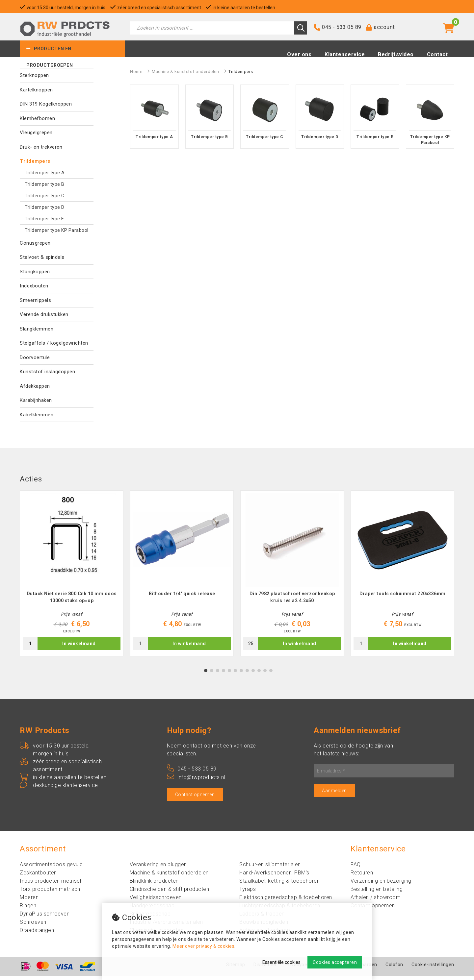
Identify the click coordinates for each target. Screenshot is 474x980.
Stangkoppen (35, 272)
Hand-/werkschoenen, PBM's (274, 877)
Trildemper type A (45, 173)
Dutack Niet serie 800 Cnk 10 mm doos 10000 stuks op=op (72, 601)
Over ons (299, 56)
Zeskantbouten (38, 877)
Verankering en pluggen (158, 869)
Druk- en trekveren (41, 147)
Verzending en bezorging (381, 885)
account (384, 29)
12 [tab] (271, 675)
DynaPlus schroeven (45, 918)
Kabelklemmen (37, 415)
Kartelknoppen (36, 90)
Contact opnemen (195, 799)
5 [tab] (230, 675)
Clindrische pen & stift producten (170, 893)
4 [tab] (224, 675)
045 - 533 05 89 (342, 29)
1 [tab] (206, 675)
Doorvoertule (35, 357)
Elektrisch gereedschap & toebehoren (286, 902)
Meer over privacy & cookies (204, 946)
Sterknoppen (34, 75)
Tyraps (248, 893)
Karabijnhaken (36, 400)
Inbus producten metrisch (51, 885)
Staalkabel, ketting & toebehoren (279, 885)
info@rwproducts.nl (196, 782)
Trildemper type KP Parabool (57, 230)
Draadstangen (37, 934)
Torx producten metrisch (50, 893)
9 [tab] (253, 675)
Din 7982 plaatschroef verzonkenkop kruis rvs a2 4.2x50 (292, 601)
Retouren (362, 877)
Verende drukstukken (44, 314)
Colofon (394, 969)
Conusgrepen (35, 243)
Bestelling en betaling (377, 893)
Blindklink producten (154, 885)
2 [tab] (212, 675)
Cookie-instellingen (433, 969)
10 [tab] (259, 675)
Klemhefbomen (37, 118)
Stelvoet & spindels (42, 257)
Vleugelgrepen (36, 133)
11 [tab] (265, 675)
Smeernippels (35, 300)
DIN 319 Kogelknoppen (46, 104)
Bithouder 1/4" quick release (182, 598)
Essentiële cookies (281, 962)
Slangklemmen (37, 329)
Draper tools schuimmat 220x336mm (403, 598)
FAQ (356, 869)
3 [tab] (218, 675)
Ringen (28, 910)
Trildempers (35, 161)
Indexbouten (34, 286)
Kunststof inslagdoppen (47, 372)
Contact (437, 56)
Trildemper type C (45, 196)
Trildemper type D (45, 207)
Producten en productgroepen (50, 53)
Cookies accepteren (335, 962)
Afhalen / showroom (376, 902)
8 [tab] (247, 675)
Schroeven (33, 926)
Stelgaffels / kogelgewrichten (54, 343)
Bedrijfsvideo (396, 56)
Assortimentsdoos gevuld (51, 869)
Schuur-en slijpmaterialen (270, 869)
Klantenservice (345, 56)
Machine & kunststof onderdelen (185, 72)
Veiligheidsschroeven (156, 902)
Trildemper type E (44, 219)
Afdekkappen (35, 386)
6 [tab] (236, 675)
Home (136, 72)
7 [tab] (241, 675)
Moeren (29, 902)
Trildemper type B (45, 184)
